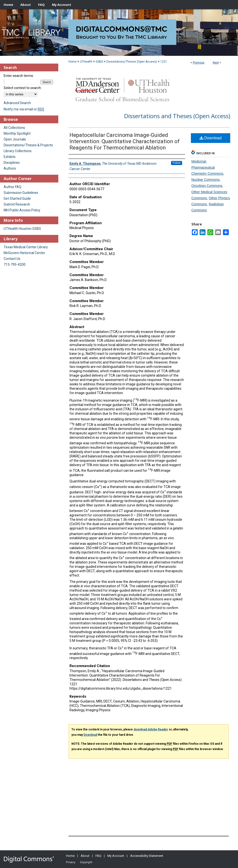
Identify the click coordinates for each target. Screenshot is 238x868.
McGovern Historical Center (24, 253)
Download (211, 138)
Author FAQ (13, 187)
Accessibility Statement (147, 856)
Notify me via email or (24, 109)
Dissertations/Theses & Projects (28, 145)
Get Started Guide (17, 198)
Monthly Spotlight (17, 133)
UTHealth (86, 62)
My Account (116, 856)
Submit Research (17, 204)
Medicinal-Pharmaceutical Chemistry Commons (207, 167)
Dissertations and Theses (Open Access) (177, 116)
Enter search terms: (19, 76)
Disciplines (12, 163)
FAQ (98, 856)
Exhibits (10, 157)
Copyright (86, 862)
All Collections (14, 128)
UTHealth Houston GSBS (22, 229)
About (85, 856)
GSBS (99, 62)
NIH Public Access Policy (22, 210)
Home (72, 62)
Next (216, 63)
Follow (177, 163)
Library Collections (18, 151)
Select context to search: (23, 88)
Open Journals (15, 139)
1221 (164, 62)
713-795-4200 (15, 265)
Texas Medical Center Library (26, 247)
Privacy (71, 862)
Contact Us (12, 259)
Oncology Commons (207, 186)
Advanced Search (17, 103)
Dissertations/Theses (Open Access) (132, 62)
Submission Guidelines (21, 193)
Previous (199, 63)
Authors (10, 168)
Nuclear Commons (205, 180)
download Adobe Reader (151, 729)
